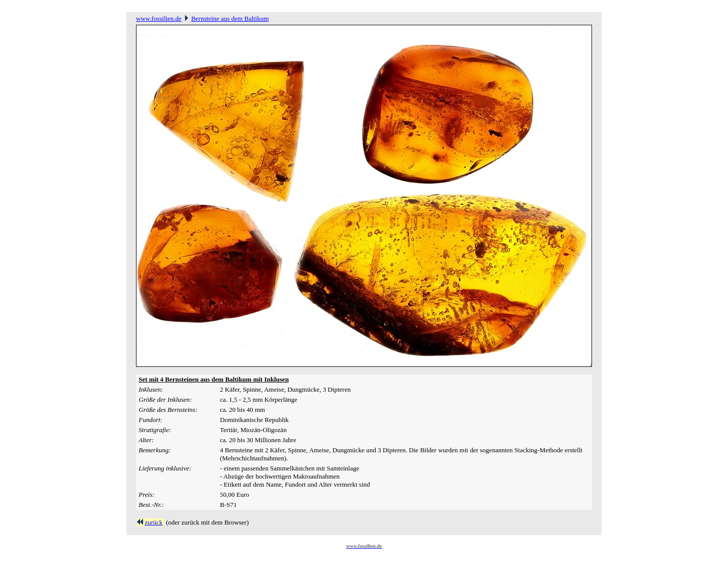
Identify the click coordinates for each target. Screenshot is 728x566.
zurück (153, 522)
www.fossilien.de (159, 18)
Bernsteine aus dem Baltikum (230, 18)
